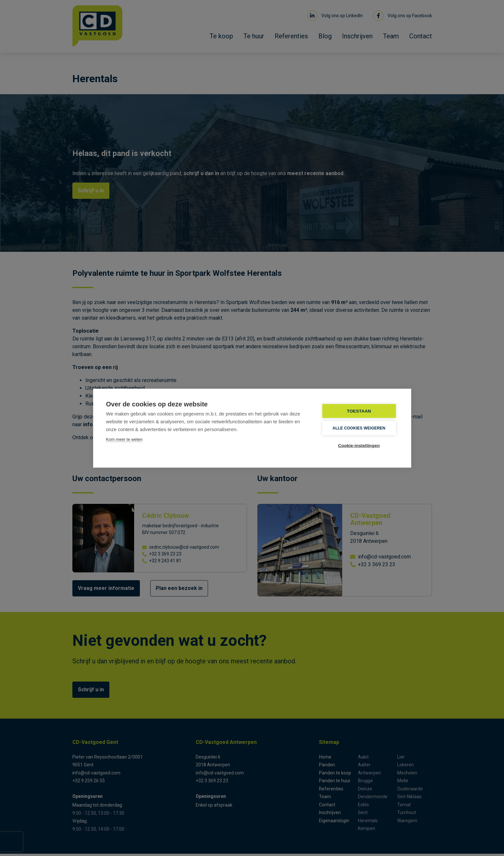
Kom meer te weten (124, 439)
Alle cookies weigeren (359, 428)
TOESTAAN (359, 411)
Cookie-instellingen (359, 445)
